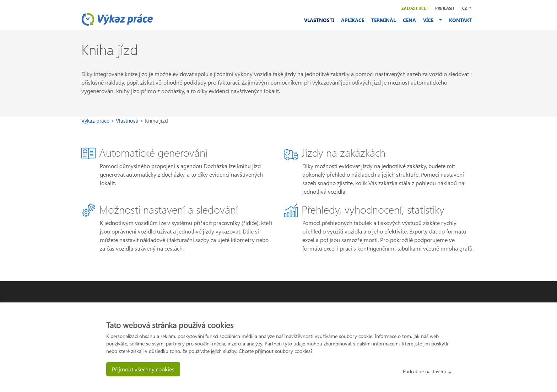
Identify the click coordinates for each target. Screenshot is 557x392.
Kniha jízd (156, 120)
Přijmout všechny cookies (143, 369)
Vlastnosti (128, 120)
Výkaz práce (96, 120)
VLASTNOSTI (319, 20)
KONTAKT (461, 20)
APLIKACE (353, 20)
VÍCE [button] (430, 20)
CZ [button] (465, 8)
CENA (409, 20)
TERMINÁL (383, 20)
